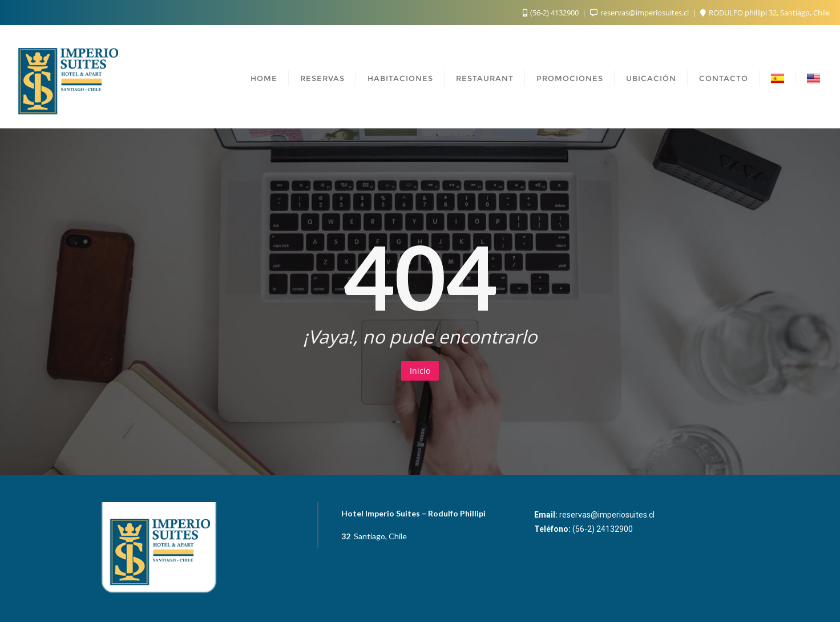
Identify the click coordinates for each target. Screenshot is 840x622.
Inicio (420, 371)
